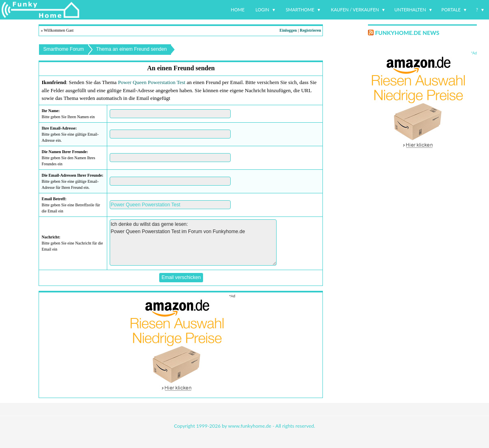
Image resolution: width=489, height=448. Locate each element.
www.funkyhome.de (250, 426)
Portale (451, 10)
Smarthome (300, 10)
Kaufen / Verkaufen (355, 10)
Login (262, 10)
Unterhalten (410, 10)
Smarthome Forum (63, 49)
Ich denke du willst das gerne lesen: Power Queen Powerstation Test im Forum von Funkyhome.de (193, 242)
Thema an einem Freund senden (132, 49)
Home (238, 10)
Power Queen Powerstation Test (151, 82)
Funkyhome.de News (407, 33)
